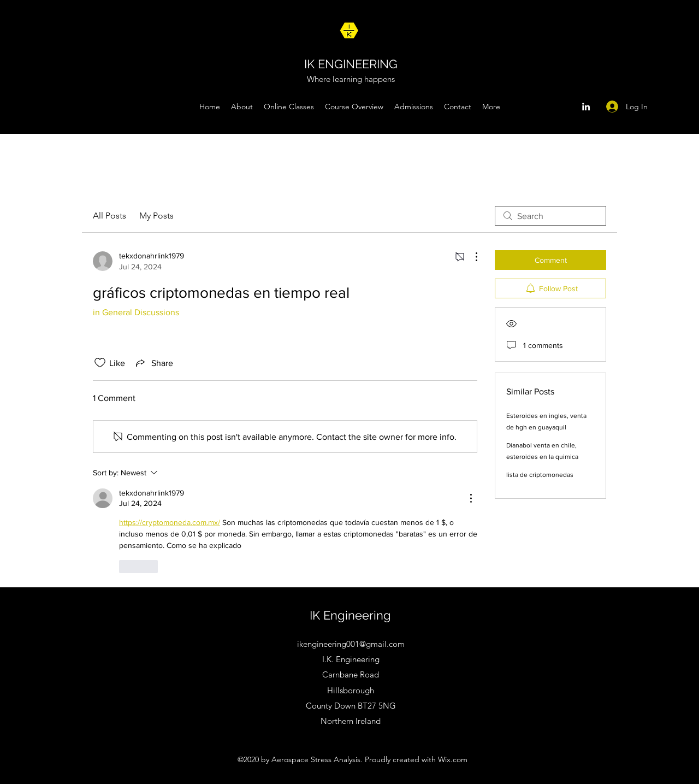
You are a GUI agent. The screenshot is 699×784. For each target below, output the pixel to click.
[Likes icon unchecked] (100, 363)
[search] (550, 216)
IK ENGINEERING (351, 64)
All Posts (109, 216)
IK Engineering (350, 615)
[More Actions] (471, 257)
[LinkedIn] (586, 107)
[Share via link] (153, 363)
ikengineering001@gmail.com (351, 644)
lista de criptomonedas (540, 475)
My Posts (156, 216)
